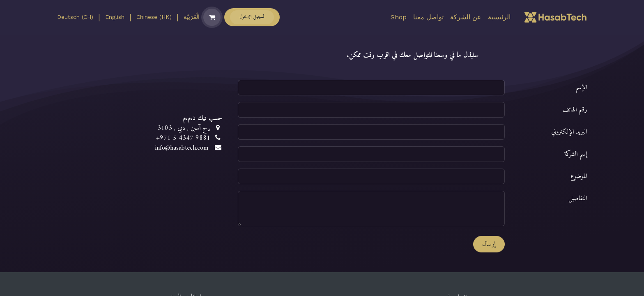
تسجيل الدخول (252, 17)
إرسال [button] (489, 244)
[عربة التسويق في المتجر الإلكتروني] (212, 17)
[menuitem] (499, 17)
